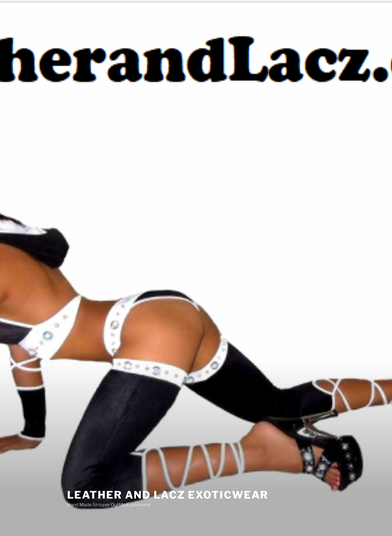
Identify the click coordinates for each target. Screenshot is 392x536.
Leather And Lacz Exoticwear (168, 489)
